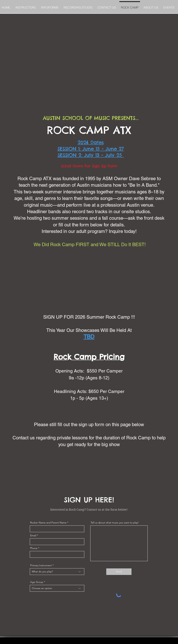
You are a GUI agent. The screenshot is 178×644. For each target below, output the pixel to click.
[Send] (119, 572)
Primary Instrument (41, 565)
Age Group (37, 582)
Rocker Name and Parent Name (48, 523)
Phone (34, 548)
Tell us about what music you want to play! (115, 523)
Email (33, 535)
